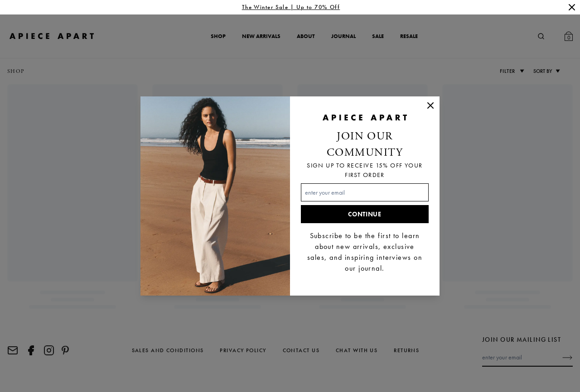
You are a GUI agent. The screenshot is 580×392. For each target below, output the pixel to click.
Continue (365, 214)
